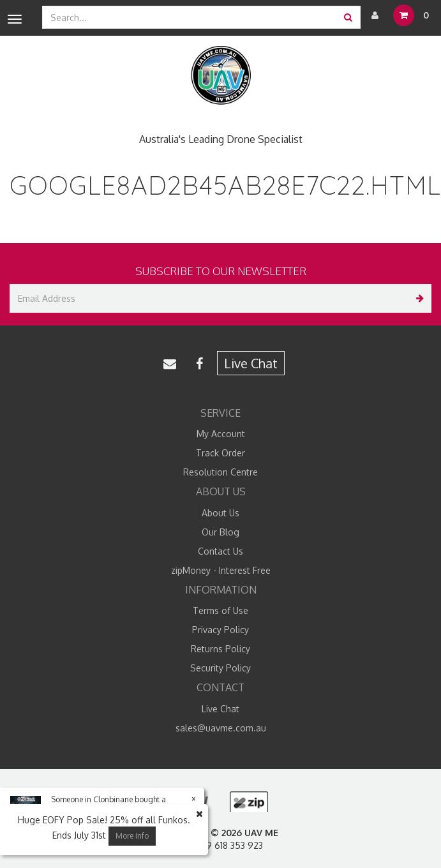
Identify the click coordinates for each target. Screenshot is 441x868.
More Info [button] (132, 836)
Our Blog (220, 532)
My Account (221, 434)
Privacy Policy (220, 630)
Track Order (220, 453)
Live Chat (251, 363)
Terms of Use (220, 610)
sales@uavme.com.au (221, 728)
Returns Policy (220, 649)
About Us (220, 513)
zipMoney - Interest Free (221, 570)
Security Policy (220, 668)
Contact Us (220, 551)
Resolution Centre (220, 472)
